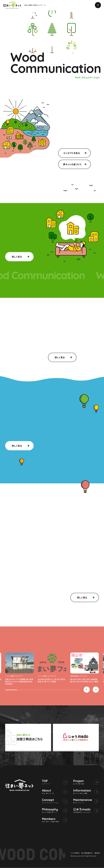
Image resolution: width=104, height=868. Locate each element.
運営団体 (97, 853)
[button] (87, 690)
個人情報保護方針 (87, 853)
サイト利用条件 (75, 853)
